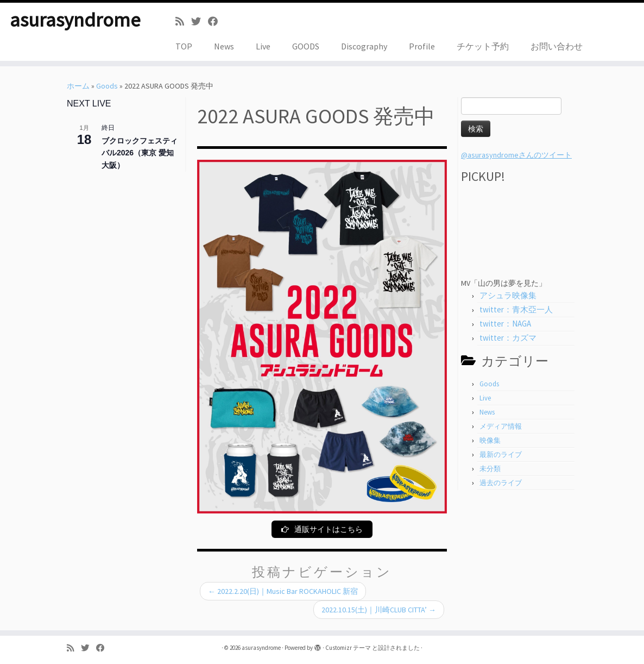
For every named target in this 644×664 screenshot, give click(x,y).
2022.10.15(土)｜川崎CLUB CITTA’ (379, 610)
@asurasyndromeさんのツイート (516, 155)
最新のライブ (501, 455)
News (224, 46)
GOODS (306, 46)
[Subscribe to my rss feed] (183, 21)
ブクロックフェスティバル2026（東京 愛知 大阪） (140, 153)
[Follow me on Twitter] (200, 21)
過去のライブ (501, 483)
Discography (364, 46)
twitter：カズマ (508, 338)
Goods (107, 86)
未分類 (490, 469)
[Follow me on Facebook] (216, 21)
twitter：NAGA (505, 324)
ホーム (78, 86)
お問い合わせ (557, 46)
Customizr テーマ (348, 648)
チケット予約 (483, 46)
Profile (422, 46)
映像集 (490, 440)
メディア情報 (501, 426)
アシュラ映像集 (508, 295)
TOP (184, 46)
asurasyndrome (75, 22)
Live (263, 46)
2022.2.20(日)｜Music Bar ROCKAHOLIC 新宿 (283, 592)
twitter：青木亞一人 (516, 309)
